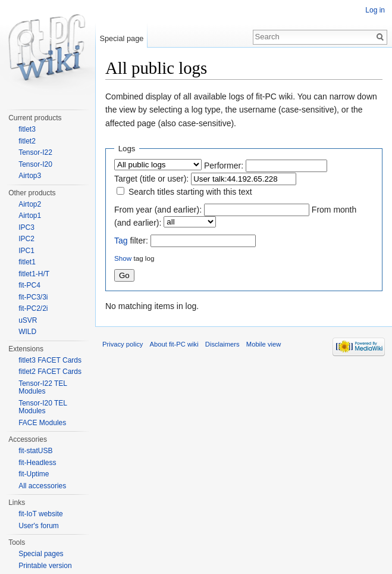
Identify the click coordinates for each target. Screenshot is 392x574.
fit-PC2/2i (33, 308)
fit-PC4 (29, 285)
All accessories (42, 486)
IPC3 (26, 227)
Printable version (45, 566)
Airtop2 (30, 204)
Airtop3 (30, 176)
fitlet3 (27, 129)
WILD (27, 332)
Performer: (224, 166)
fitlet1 (27, 262)
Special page (121, 38)
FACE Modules (42, 423)
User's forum (39, 526)
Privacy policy (123, 344)
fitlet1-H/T (34, 274)
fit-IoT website (40, 514)
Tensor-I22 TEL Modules (43, 388)
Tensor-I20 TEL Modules (43, 407)
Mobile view (264, 344)
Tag (121, 241)
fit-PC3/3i (33, 297)
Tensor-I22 (35, 152)
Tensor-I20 (35, 164)
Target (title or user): (151, 179)
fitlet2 (27, 141)
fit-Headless (37, 463)
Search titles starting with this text (190, 192)
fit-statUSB (35, 451)
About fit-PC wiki (174, 344)
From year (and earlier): (158, 210)
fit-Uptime (34, 474)
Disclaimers (222, 344)
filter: (131, 241)
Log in (375, 10)
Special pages (41, 554)
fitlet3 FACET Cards (50, 360)
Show (123, 258)
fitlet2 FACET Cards (50, 372)
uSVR (28, 320)
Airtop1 (30, 216)
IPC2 (26, 239)
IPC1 (26, 251)
